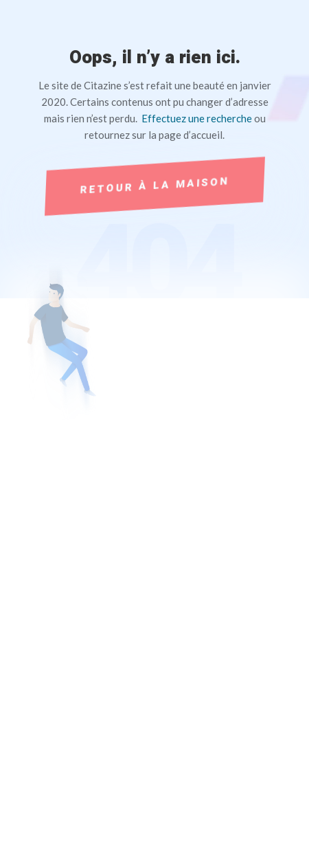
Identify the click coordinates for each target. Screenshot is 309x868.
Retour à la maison (154, 186)
